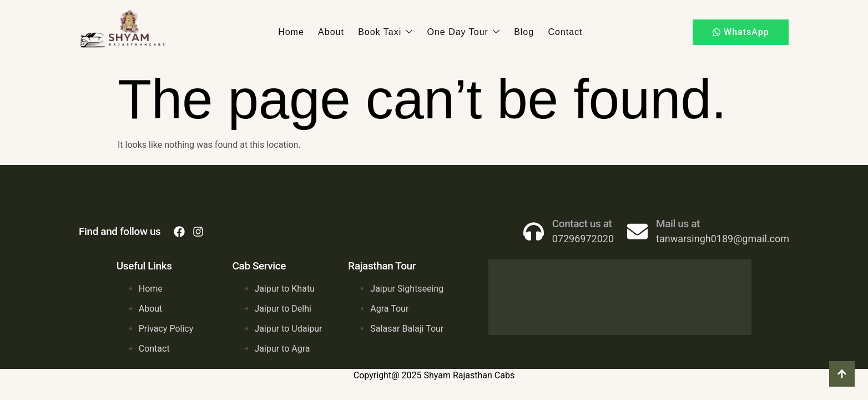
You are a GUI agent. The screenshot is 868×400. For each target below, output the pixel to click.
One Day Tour (463, 32)
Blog (523, 32)
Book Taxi (386, 32)
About (332, 32)
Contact (563, 32)
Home (293, 32)
